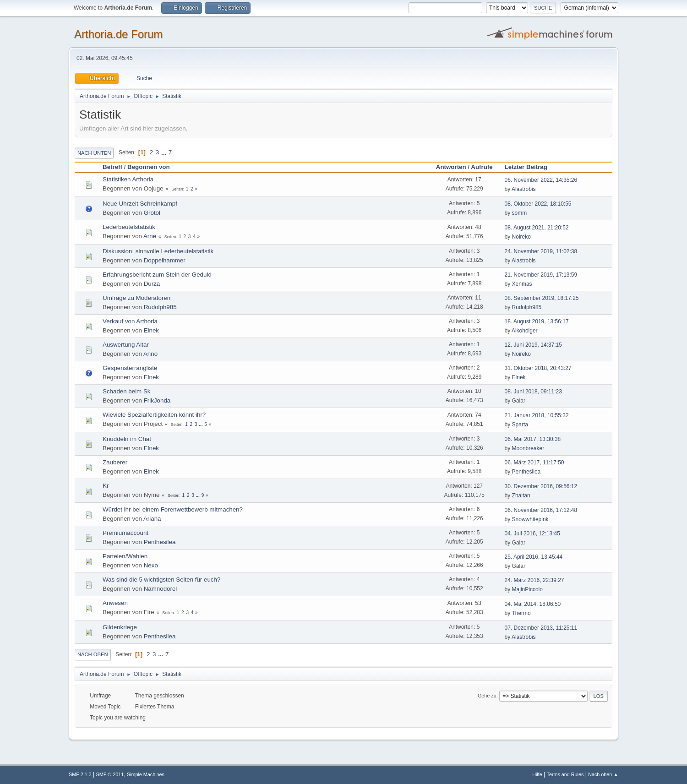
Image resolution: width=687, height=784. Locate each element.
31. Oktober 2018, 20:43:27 (538, 368)
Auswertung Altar (126, 345)
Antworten (451, 167)
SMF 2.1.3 (80, 774)
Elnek (151, 330)
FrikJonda (157, 400)
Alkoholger (525, 331)
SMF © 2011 (110, 774)
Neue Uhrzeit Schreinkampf (140, 204)
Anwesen (115, 603)
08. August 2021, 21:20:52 (537, 228)
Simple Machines (146, 774)
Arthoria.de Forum (118, 34)
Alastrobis (524, 189)
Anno (150, 354)
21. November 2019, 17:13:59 (541, 275)
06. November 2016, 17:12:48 (541, 510)
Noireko (521, 237)
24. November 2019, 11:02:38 (541, 251)
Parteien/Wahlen (125, 556)
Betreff (112, 167)
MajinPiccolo (527, 589)
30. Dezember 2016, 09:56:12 (541, 486)
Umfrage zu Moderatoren (136, 298)
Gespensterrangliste (130, 368)
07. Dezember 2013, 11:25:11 (541, 628)
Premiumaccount (125, 533)
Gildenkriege (120, 627)
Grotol (152, 213)
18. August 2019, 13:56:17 (537, 321)
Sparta (520, 425)
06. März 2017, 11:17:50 (534, 463)
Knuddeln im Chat (127, 439)
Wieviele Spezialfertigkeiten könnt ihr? (154, 415)
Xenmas (522, 284)
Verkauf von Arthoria (130, 321)
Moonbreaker (528, 448)
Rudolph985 (160, 307)
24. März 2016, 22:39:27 (534, 580)
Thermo (521, 613)
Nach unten (94, 153)
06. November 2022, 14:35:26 (541, 180)
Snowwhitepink (530, 519)
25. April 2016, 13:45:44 (534, 557)
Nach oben (93, 654)
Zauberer (115, 462)
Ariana (152, 519)
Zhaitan (521, 495)
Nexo (151, 565)
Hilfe (537, 774)
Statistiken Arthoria (128, 179)
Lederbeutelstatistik (129, 227)
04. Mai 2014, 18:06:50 (533, 604)
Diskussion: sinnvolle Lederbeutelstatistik (158, 251)
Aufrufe (482, 167)
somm (520, 213)
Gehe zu (487, 696)
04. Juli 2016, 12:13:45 (532, 534)
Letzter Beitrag (530, 167)
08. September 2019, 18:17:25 (542, 298)
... (165, 152)
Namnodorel (161, 589)
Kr (106, 486)
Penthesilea (526, 472)
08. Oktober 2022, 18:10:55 (538, 204)
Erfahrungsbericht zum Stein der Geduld (157, 275)
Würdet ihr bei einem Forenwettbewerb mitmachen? (173, 509)
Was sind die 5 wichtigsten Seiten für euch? (161, 580)
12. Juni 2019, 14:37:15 (533, 345)
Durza (152, 284)
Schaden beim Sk (126, 391)
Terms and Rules (565, 774)
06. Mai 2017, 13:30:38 (533, 439)
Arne (150, 236)
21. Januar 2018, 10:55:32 (537, 415)
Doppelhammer (165, 260)
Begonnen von (149, 167)
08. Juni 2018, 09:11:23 (533, 392)
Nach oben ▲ (603, 774)
